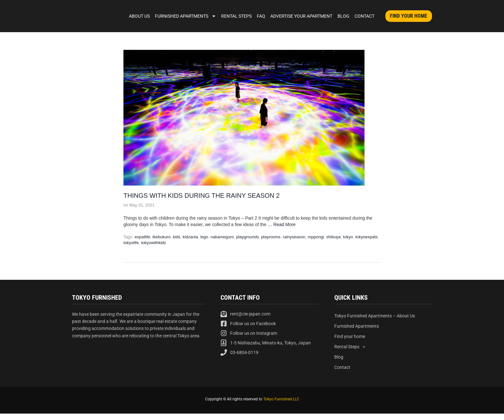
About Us (139, 16)
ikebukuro (161, 237)
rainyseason (294, 237)
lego (204, 237)
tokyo (348, 237)
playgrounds (248, 237)
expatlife (142, 237)
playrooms (271, 237)
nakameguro (222, 237)
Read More (284, 224)
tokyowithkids (153, 243)
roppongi (316, 237)
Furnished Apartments (185, 16)
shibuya (333, 237)
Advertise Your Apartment (301, 16)
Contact (364, 16)
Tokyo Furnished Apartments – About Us (375, 316)
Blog (343, 16)
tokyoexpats (366, 237)
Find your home (350, 336)
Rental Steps (236, 16)
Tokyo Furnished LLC (281, 399)
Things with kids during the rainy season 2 (202, 196)
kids (177, 237)
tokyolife (131, 243)
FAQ (261, 16)
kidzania (190, 237)
